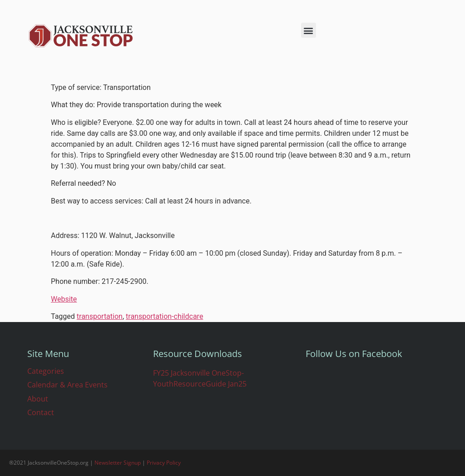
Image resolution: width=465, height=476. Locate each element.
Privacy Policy (164, 463)
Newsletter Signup (118, 463)
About (38, 399)
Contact (41, 412)
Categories (46, 371)
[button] (309, 30)
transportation (100, 316)
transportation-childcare (164, 316)
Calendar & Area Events (67, 385)
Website (64, 299)
